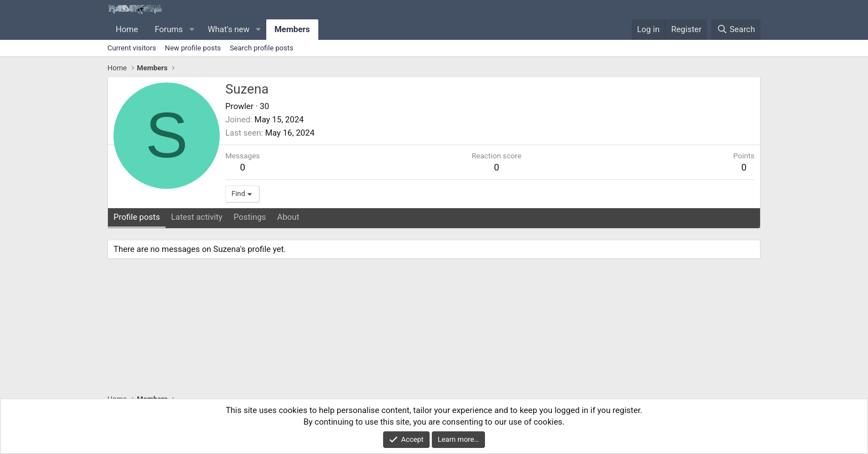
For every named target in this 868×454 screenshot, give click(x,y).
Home (127, 29)
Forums (169, 29)
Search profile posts (262, 48)
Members (292, 29)
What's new (229, 29)
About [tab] (288, 217)
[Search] (736, 30)
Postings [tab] (250, 217)
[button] (192, 30)
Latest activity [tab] (197, 217)
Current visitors (132, 48)
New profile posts (193, 48)
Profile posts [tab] (137, 217)
